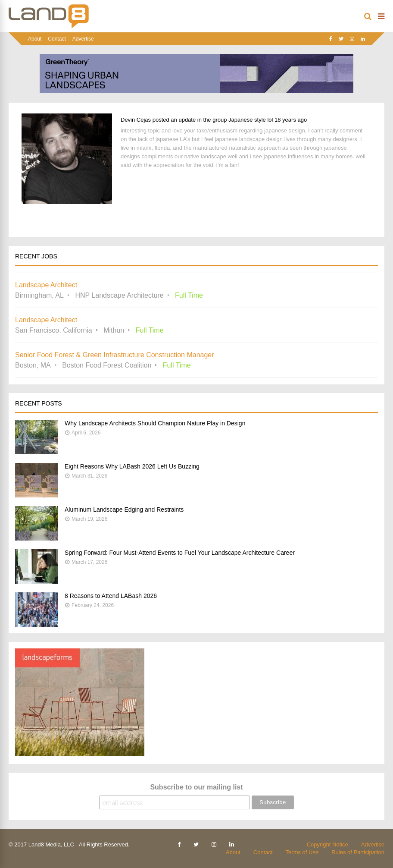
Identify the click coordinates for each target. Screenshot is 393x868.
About (35, 39)
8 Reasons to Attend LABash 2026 (111, 596)
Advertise (83, 39)
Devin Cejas (136, 120)
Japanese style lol (251, 120)
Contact (57, 39)
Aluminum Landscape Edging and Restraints (124, 509)
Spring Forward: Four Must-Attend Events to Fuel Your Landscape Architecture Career (180, 553)
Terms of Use (302, 852)
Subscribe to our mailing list (196, 787)
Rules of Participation (358, 852)
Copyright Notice (327, 844)
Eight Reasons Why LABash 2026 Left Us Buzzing (132, 466)
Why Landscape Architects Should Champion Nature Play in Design (155, 423)
